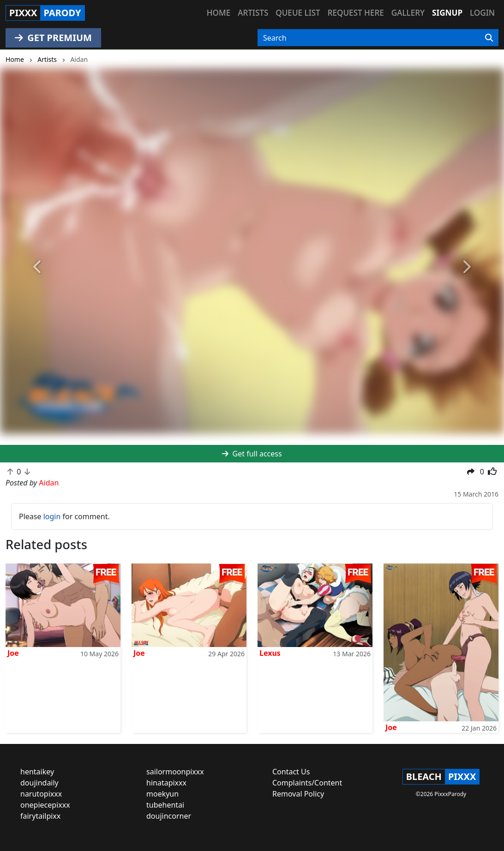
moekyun (162, 794)
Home (219, 13)
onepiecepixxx (45, 805)
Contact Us (291, 772)
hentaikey (37, 772)
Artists (253, 13)
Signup (447, 13)
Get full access (252, 454)
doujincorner (169, 816)
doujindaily (39, 783)
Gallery (408, 13)
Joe (13, 653)
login (52, 516)
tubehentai (165, 805)
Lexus (270, 653)
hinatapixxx (166, 783)
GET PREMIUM (53, 38)
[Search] (489, 38)
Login (482, 13)
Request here (356, 13)
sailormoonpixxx (175, 772)
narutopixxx (41, 794)
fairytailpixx (40, 816)
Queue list (298, 13)
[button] (38, 267)
